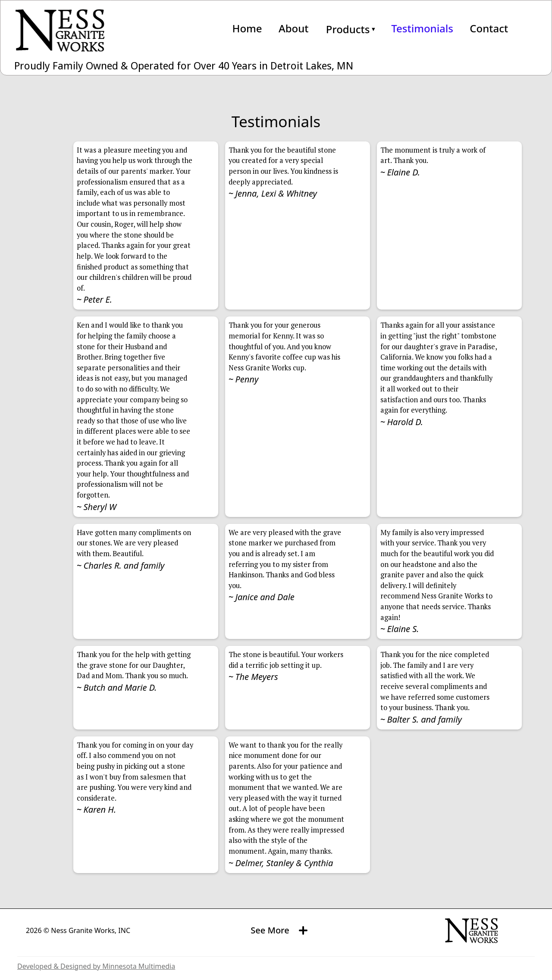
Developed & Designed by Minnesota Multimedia (96, 966)
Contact (489, 29)
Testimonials (422, 29)
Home (247, 29)
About (294, 29)
